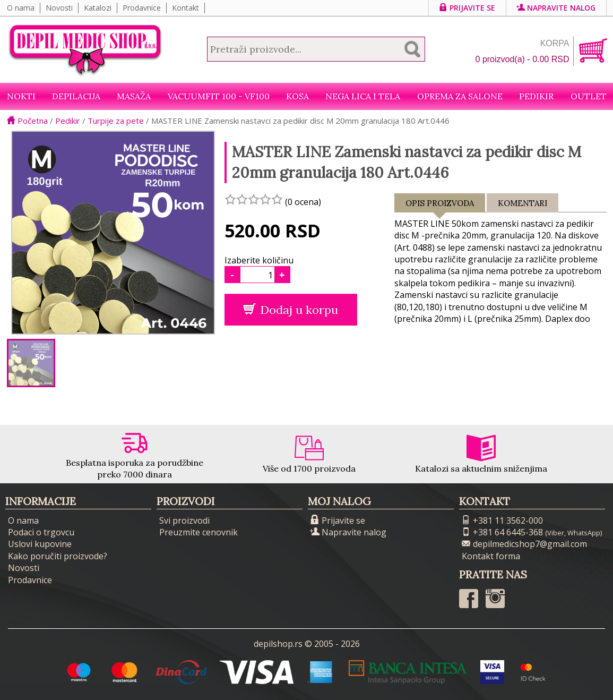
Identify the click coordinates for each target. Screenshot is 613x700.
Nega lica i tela (363, 96)
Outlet (589, 96)
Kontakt (185, 8)
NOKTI (21, 96)
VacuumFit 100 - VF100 (219, 96)
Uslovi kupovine (40, 544)
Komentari (523, 203)
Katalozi (98, 8)
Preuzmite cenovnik (198, 532)
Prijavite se (467, 8)
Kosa (297, 96)
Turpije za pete (116, 121)
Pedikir (536, 96)
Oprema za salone (460, 96)
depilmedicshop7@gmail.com (524, 544)
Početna (27, 121)
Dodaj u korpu (291, 310)
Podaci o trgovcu (41, 532)
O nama (21, 8)
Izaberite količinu (259, 260)
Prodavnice (142, 8)
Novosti (59, 8)
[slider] (254, 199)
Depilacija (76, 96)
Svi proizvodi (184, 520)
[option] (31, 363)
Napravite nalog (556, 8)
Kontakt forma (491, 556)
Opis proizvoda (440, 205)
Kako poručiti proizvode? (58, 556)
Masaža (134, 96)
